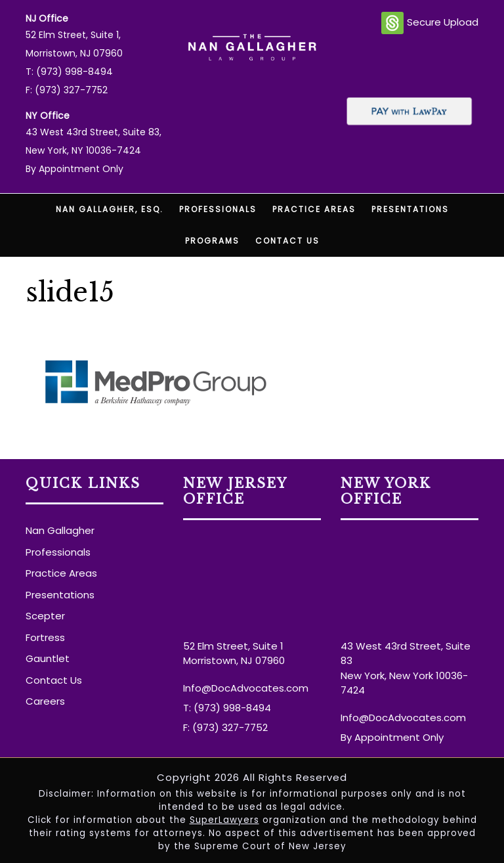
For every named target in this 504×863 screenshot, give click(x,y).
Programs (212, 241)
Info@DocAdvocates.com (246, 688)
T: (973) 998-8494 (69, 72)
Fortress (45, 637)
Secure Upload (430, 23)
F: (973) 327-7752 (67, 90)
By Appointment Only (74, 169)
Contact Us (287, 241)
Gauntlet (48, 658)
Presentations (410, 209)
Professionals (218, 209)
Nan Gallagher (60, 530)
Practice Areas (314, 209)
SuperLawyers (224, 820)
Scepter (45, 616)
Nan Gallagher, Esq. (110, 209)
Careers (45, 701)
